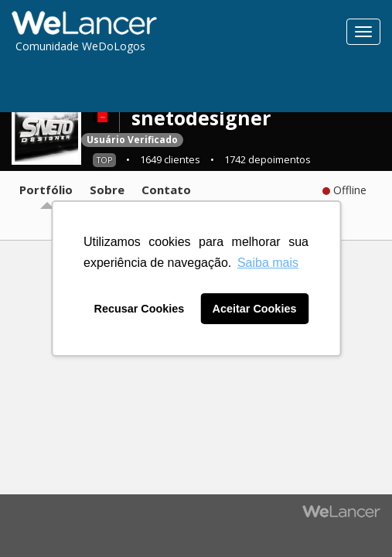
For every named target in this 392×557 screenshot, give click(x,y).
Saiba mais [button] (268, 263)
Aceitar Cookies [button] (255, 309)
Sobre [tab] (107, 190)
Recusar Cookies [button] (140, 309)
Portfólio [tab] (46, 190)
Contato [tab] (166, 190)
